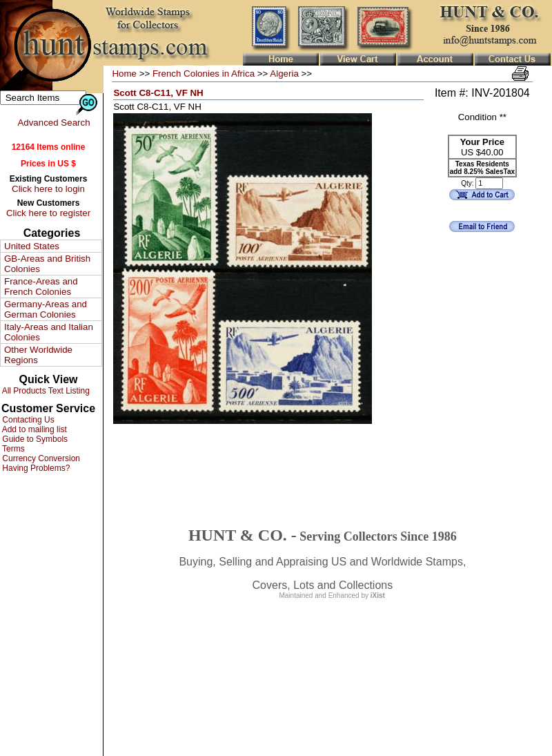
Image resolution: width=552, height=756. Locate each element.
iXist (378, 595)
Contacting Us (27, 420)
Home (124, 74)
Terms (12, 449)
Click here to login (48, 189)
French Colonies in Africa (204, 74)
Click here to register (48, 213)
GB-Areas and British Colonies (47, 264)
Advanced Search (53, 123)
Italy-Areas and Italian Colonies (49, 332)
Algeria (284, 74)
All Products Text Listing (45, 391)
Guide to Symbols (34, 439)
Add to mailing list (33, 429)
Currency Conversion (40, 458)
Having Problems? (35, 468)
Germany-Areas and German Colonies (46, 309)
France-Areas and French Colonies (41, 287)
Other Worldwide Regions (38, 355)
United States (32, 246)
